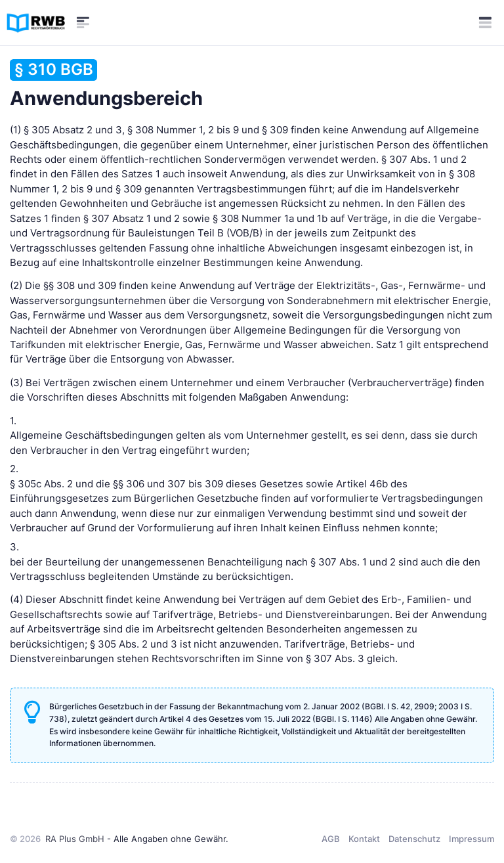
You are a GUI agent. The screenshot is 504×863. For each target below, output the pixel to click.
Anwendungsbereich (106, 84)
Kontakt (364, 839)
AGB (331, 839)
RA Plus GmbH (75, 839)
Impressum (472, 839)
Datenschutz (414, 839)
